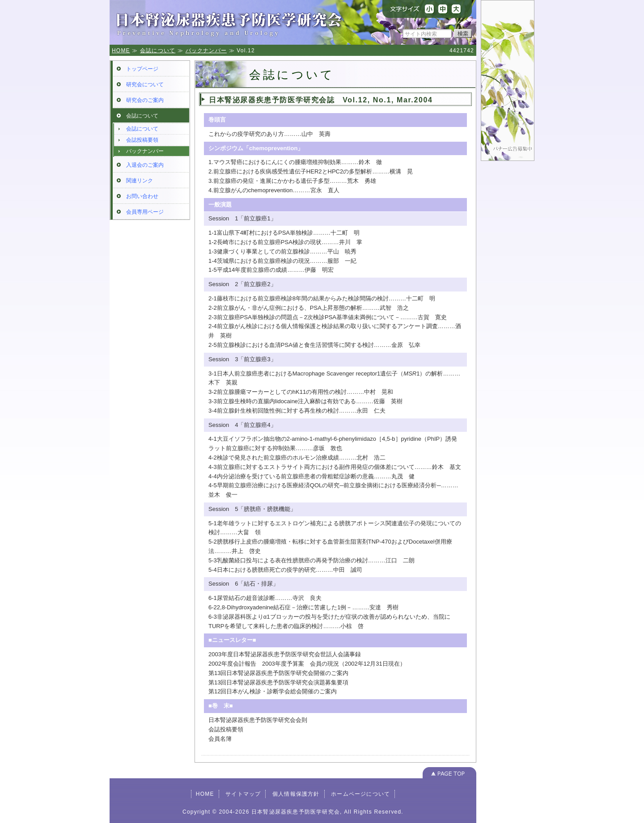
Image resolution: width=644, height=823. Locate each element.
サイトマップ (243, 794)
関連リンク (140, 181)
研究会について (145, 84)
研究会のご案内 (145, 100)
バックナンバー (206, 51)
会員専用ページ (145, 212)
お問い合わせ (142, 196)
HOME (121, 51)
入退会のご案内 (145, 165)
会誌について (158, 51)
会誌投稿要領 (142, 140)
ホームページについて (360, 794)
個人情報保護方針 (296, 794)
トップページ (142, 69)
